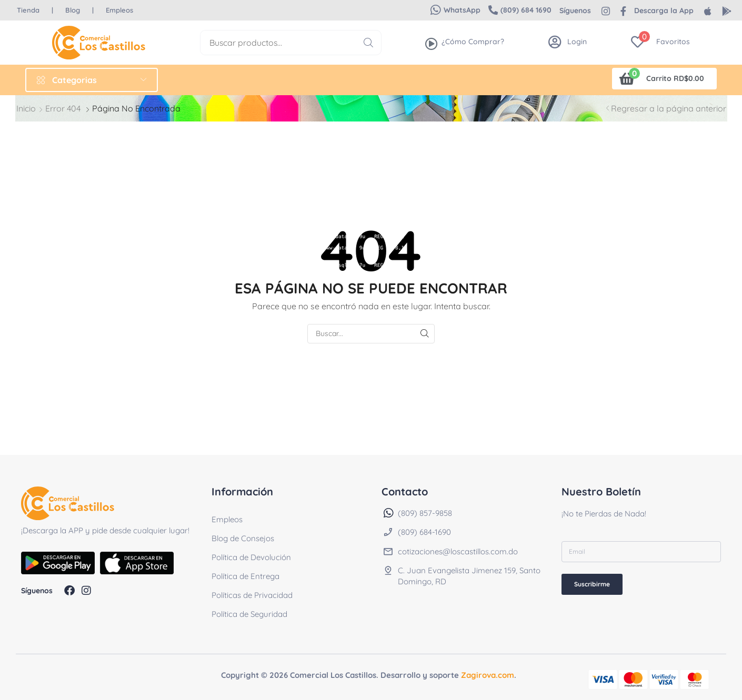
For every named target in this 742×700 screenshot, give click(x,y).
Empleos (227, 519)
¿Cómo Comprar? (473, 42)
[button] (455, 10)
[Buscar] (369, 43)
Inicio (26, 108)
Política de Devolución (251, 557)
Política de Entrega (245, 576)
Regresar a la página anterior (669, 108)
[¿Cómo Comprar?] (432, 44)
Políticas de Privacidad (252, 595)
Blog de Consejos (243, 538)
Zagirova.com (488, 675)
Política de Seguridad (249, 614)
